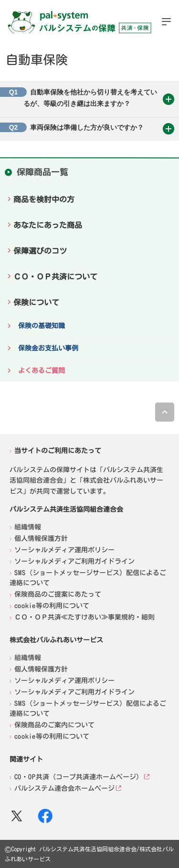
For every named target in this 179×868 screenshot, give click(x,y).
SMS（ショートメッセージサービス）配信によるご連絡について (88, 578)
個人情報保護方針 (41, 538)
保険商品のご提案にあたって (58, 594)
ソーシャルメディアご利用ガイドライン (74, 561)
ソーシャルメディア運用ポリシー (64, 550)
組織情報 (28, 527)
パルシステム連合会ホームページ (64, 788)
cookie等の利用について (52, 606)
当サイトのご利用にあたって (58, 450)
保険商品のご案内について (54, 725)
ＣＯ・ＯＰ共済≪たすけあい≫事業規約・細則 (84, 617)
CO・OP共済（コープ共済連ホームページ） (79, 777)
